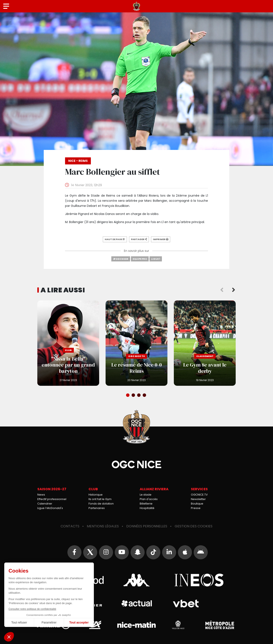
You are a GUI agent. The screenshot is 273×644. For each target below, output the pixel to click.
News (41, 495)
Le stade (146, 495)
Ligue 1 (156, 259)
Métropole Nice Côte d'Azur (220, 625)
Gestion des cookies (194, 526)
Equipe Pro (140, 259)
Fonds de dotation (101, 504)
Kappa (136, 580)
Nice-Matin (136, 625)
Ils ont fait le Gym (100, 499)
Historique (96, 495)
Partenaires (97, 508)
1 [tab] (128, 396)
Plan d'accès (149, 499)
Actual (137, 603)
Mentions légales (103, 526)
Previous (222, 290)
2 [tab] (134, 396)
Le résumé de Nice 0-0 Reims (136, 343)
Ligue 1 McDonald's (50, 508)
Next (234, 290)
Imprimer (161, 239)
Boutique (197, 504)
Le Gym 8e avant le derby (205, 343)
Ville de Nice (178, 625)
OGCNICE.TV (199, 495)
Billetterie (146, 504)
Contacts (70, 526)
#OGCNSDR (121, 259)
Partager (139, 239)
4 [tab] (145, 396)
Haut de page (115, 239)
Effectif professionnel (52, 499)
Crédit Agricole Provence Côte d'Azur (95, 625)
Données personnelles (147, 526)
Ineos (199, 580)
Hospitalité (147, 508)
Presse (196, 508)
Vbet (186, 603)
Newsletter (198, 499)
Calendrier (45, 504)
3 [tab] (139, 396)
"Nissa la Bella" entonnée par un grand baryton (68, 343)
